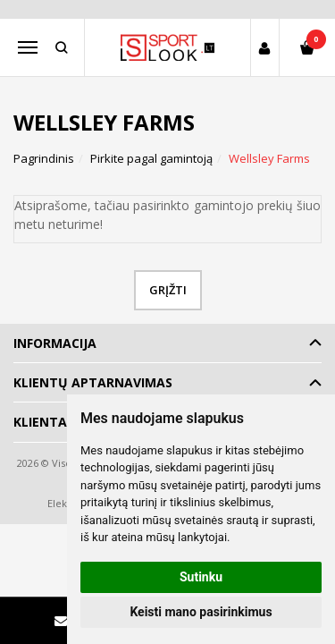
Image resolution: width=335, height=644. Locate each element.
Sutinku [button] (201, 577)
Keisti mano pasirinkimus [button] (201, 612)
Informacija (55, 343)
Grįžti (168, 290)
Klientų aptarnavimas (93, 382)
